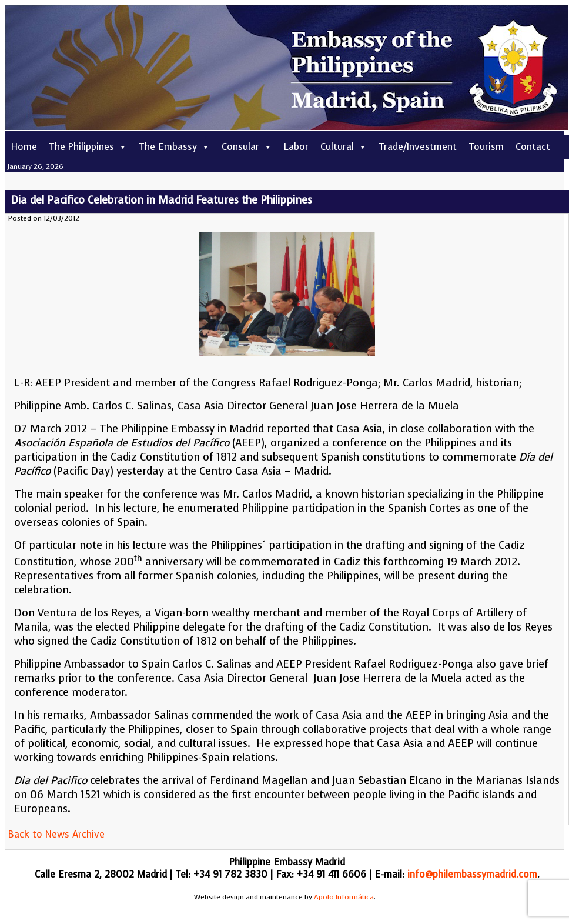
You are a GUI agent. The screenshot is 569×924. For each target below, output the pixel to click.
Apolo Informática (344, 897)
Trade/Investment (418, 147)
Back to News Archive (56, 834)
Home (24, 147)
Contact (533, 147)
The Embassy (174, 147)
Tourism (486, 147)
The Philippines (88, 147)
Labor (296, 147)
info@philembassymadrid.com (472, 874)
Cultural (344, 147)
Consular (247, 147)
